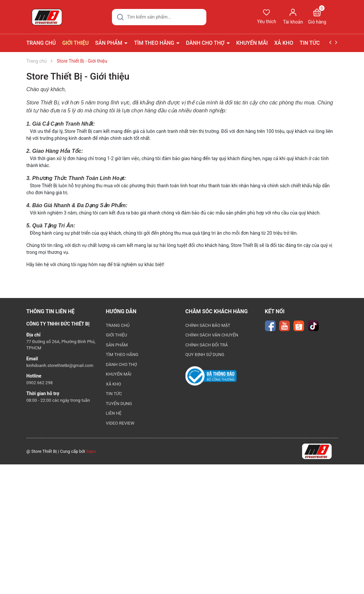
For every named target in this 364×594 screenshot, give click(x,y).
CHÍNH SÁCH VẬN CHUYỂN (212, 335)
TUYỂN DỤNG (119, 404)
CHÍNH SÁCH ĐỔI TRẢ (207, 345)
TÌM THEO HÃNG (155, 43)
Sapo (91, 451)
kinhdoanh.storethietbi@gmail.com (60, 365)
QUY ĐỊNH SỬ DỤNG (205, 355)
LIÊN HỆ (114, 413)
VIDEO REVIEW (120, 423)
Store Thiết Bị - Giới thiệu (78, 76)
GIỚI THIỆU (76, 43)
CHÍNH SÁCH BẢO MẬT (208, 325)
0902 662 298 (40, 383)
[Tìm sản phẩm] (159, 17)
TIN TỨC (311, 43)
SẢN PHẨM (109, 43)
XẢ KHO (284, 43)
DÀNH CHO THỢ (206, 43)
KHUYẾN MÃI (252, 43)
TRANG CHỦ (41, 43)
